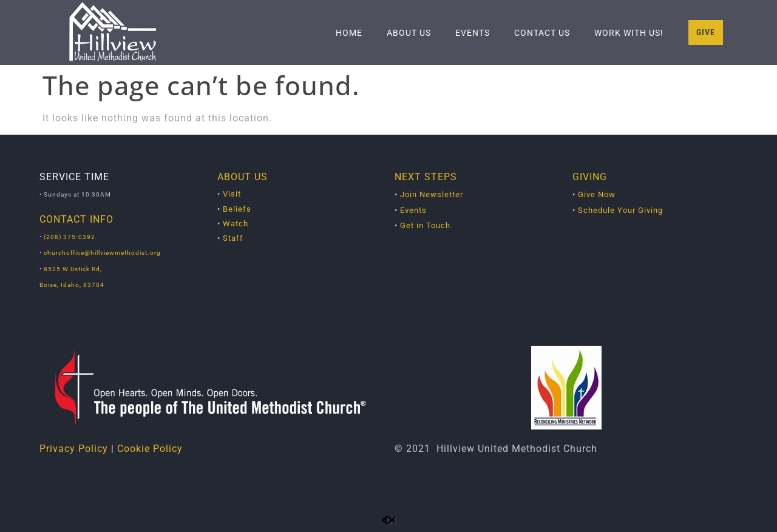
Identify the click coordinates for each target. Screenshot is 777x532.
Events (473, 33)
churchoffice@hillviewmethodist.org (102, 253)
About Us (409, 33)
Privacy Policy (74, 449)
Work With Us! (629, 33)
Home (349, 33)
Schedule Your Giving (620, 210)
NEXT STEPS (426, 177)
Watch (236, 224)
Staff (233, 238)
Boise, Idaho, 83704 (72, 285)
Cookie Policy (150, 449)
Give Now (597, 194)
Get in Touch (425, 225)
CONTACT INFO (76, 219)
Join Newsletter (432, 194)
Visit (232, 194)
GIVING (590, 177)
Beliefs (237, 209)
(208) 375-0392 (70, 237)
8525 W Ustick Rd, (72, 269)
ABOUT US (243, 177)
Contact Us (542, 33)
